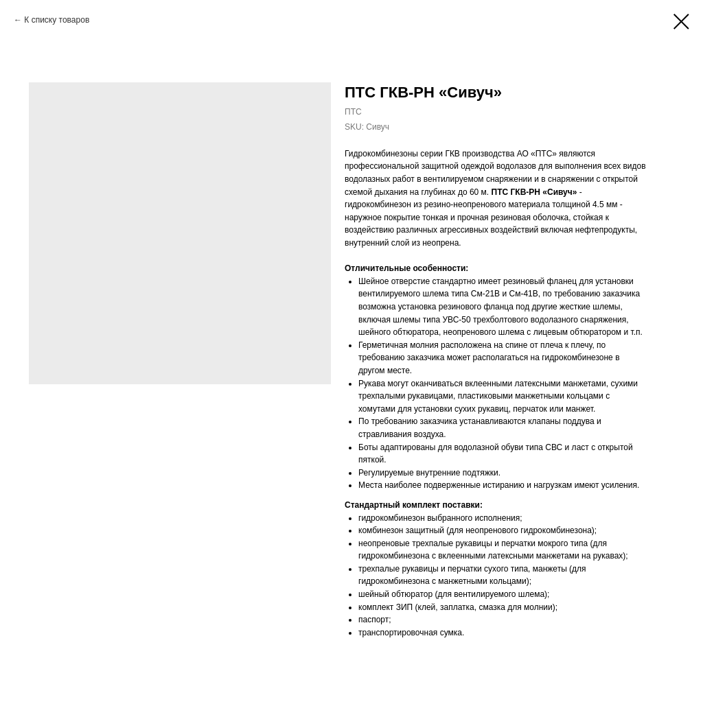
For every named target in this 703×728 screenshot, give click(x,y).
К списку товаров (57, 20)
